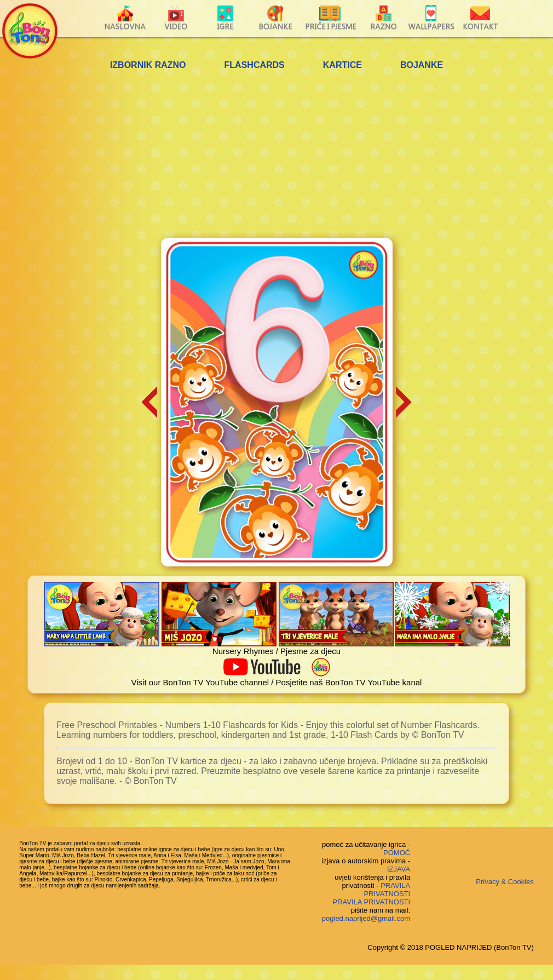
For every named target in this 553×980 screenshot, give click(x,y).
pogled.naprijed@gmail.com (366, 918)
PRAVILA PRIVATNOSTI (387, 890)
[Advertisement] (276, 156)
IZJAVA (399, 869)
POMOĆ (397, 853)
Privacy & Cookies (505, 882)
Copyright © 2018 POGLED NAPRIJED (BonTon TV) (450, 947)
